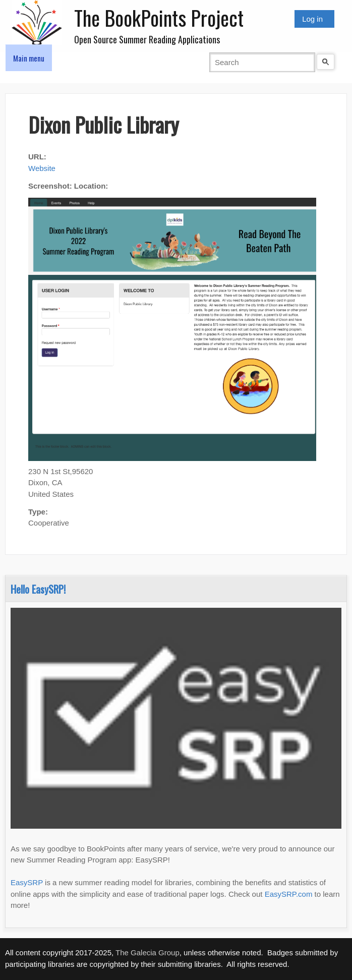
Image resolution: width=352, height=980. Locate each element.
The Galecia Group (148, 953)
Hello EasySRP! (38, 589)
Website (42, 168)
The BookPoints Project (159, 18)
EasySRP (27, 882)
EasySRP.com (289, 894)
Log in (312, 19)
